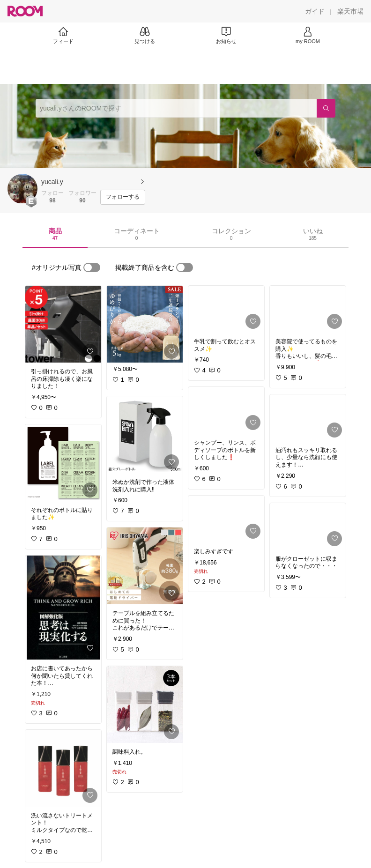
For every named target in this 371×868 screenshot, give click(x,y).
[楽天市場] (350, 11)
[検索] (326, 108)
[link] (63, 324)
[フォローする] (123, 197)
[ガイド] (315, 11)
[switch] (92, 267)
